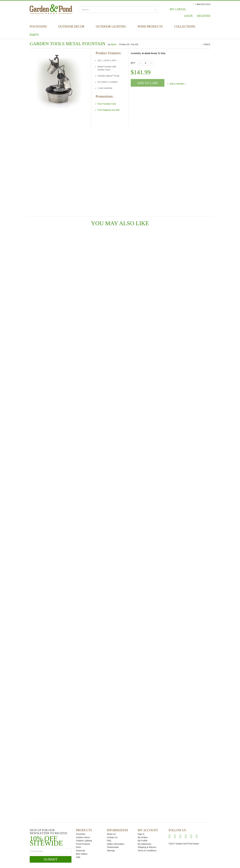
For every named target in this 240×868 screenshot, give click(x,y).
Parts (34, 35)
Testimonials (113, 847)
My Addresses (144, 844)
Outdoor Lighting (111, 26)
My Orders (143, 837)
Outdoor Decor (71, 26)
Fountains (38, 26)
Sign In (141, 834)
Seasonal (81, 851)
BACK (207, 44)
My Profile (142, 841)
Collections (185, 26)
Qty (133, 63)
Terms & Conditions (147, 851)
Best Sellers (82, 854)
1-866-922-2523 (203, 4)
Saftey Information (116, 844)
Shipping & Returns (147, 847)
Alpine (114, 44)
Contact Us (112, 837)
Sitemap (111, 851)
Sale (78, 857)
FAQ (109, 841)
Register (204, 16)
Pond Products (150, 26)
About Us (111, 834)
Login (188, 16)
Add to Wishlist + (177, 84)
